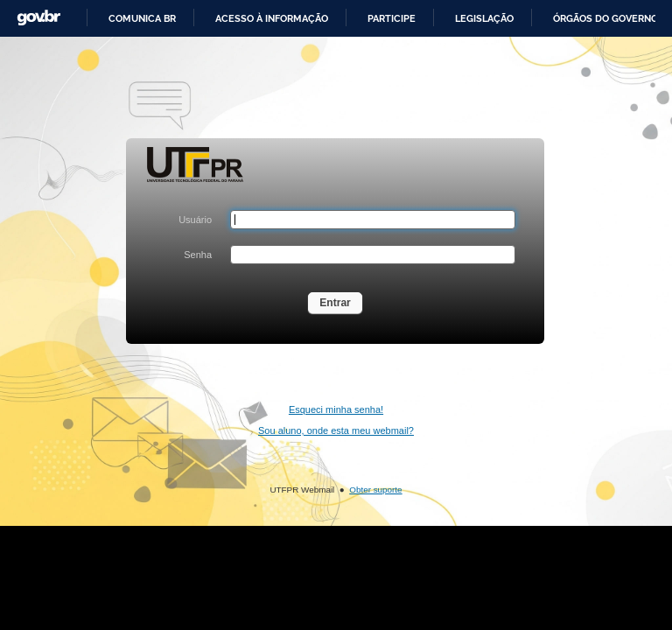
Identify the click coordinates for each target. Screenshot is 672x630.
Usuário (195, 220)
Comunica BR (142, 18)
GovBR (38, 18)
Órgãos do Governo (605, 18)
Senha (198, 255)
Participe (392, 18)
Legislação (484, 18)
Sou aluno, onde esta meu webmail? (336, 430)
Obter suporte (375, 490)
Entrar (335, 303)
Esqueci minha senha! (336, 409)
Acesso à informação (272, 18)
